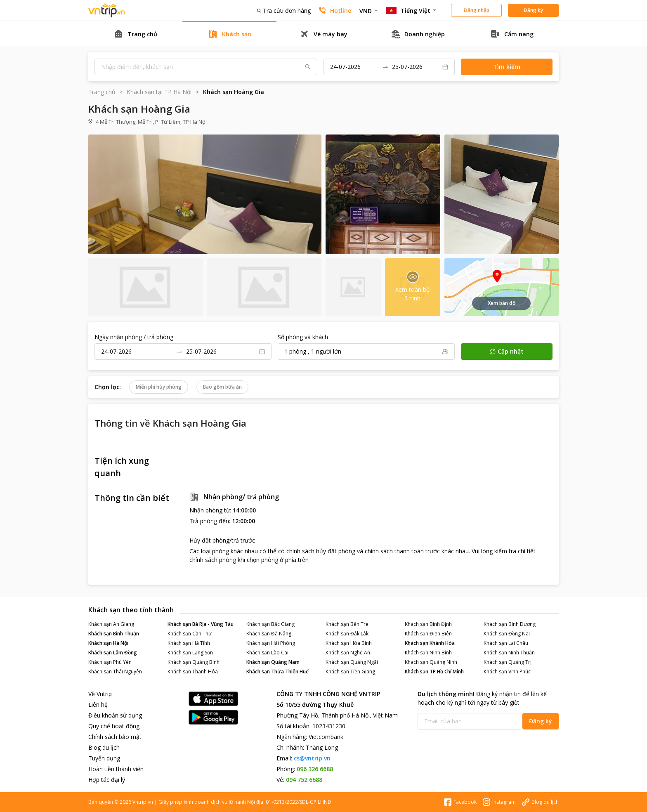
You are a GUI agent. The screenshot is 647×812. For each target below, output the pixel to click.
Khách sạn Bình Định (428, 624)
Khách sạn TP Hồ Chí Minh (434, 672)
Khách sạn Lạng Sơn (190, 653)
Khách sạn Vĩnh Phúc (507, 672)
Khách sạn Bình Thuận (114, 634)
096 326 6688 (315, 769)
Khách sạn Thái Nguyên (115, 672)
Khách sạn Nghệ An (348, 653)
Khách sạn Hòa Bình (349, 643)
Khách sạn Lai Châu (506, 643)
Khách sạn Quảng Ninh (431, 662)
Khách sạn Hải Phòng (271, 643)
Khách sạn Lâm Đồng (113, 653)
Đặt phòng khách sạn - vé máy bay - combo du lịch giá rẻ (107, 11)
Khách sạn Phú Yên (110, 662)
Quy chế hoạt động (114, 726)
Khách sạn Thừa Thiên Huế (277, 672)
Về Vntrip (100, 694)
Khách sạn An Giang (111, 624)
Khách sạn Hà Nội (108, 643)
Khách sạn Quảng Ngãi (352, 662)
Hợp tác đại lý (107, 780)
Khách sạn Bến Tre (347, 624)
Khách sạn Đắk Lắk (347, 634)
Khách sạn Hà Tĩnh (189, 643)
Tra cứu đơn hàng (284, 11)
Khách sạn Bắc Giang (270, 624)
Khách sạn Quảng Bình (194, 662)
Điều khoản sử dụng (115, 715)
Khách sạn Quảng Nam (273, 662)
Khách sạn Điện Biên (428, 634)
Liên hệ (98, 705)
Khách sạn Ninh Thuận (509, 653)
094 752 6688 (304, 780)
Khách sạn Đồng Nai (507, 634)
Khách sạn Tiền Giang (350, 672)
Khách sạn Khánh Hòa (430, 643)
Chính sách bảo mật (115, 737)
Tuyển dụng (104, 758)
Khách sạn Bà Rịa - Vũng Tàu (201, 624)
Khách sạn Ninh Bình (428, 653)
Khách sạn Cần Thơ (189, 634)
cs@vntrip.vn (312, 758)
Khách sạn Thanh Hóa (193, 672)
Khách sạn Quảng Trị (508, 662)
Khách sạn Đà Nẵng (269, 634)
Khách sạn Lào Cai (267, 653)
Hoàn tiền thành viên (116, 769)
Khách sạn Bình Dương (510, 624)
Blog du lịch (104, 747)
